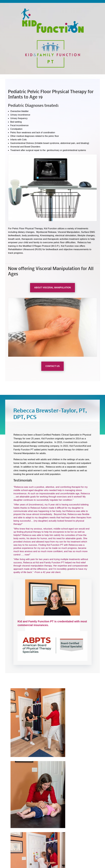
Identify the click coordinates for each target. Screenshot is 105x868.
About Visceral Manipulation (52, 288)
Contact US (52, 366)
